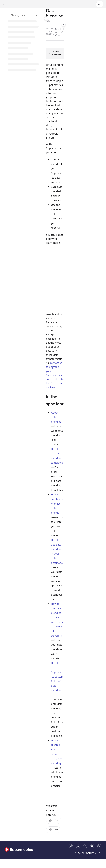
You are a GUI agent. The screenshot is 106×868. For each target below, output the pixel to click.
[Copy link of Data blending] (49, 22)
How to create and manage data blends (57, 504)
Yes (54, 820)
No (53, 830)
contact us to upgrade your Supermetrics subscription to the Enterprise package (55, 375)
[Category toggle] (46, 18)
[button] (100, 4)
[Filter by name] (24, 16)
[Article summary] (55, 53)
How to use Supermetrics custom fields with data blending (57, 676)
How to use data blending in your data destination (57, 554)
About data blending (56, 417)
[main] (55, 424)
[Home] (4, 4)
